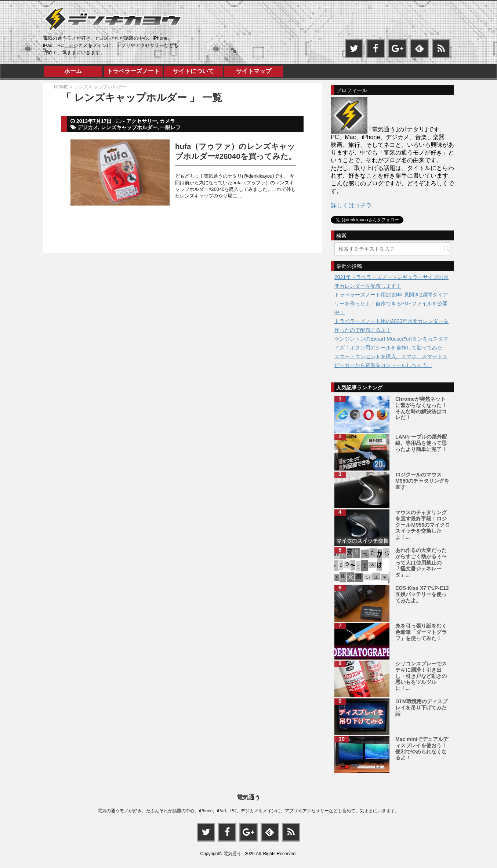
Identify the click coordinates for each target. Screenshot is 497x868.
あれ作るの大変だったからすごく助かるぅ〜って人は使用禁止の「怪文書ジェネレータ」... (421, 562)
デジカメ (88, 127)
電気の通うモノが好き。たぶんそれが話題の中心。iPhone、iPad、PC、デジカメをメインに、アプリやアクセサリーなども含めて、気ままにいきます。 (249, 810)
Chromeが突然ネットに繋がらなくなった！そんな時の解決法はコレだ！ (421, 408)
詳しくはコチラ (351, 205)
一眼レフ (170, 127)
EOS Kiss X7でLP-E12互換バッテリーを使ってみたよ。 (422, 594)
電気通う (249, 797)
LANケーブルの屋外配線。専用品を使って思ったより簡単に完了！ (421, 443)
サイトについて (193, 71)
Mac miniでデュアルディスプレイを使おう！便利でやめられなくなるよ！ (422, 748)
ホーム (73, 71)
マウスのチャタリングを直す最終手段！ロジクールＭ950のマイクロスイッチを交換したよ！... (423, 525)
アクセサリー (142, 121)
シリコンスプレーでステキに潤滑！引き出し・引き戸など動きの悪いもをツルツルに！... (421, 676)
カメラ (167, 121)
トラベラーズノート (133, 71)
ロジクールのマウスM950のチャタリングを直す (422, 481)
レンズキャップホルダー (129, 127)
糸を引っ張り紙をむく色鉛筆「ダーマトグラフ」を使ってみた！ (421, 632)
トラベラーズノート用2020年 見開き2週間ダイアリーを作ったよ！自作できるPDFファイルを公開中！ (391, 304)
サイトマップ (254, 71)
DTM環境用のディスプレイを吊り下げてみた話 (421, 708)
